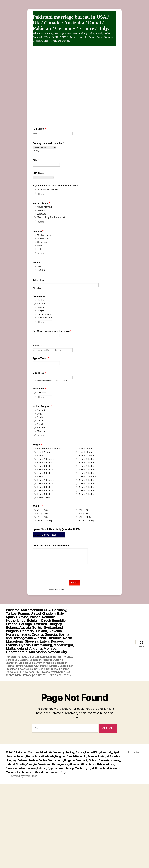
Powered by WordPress (23, 776)
